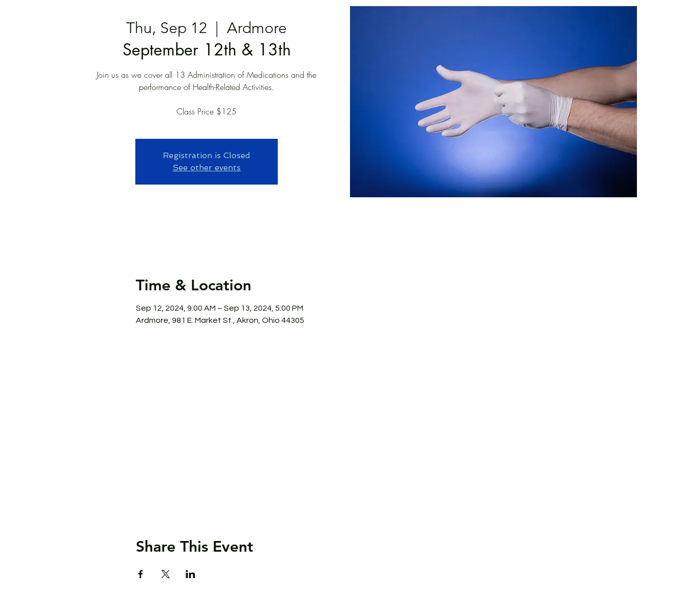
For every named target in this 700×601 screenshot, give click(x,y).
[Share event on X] (166, 574)
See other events (207, 168)
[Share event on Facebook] (141, 574)
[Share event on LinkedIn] (191, 574)
